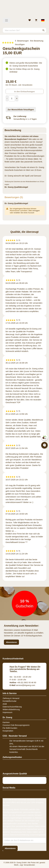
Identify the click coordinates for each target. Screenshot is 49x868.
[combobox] (24, 30)
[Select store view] (43, 20)
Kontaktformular (10, 701)
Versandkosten (27, 85)
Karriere (6, 722)
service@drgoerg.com (22, 685)
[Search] (44, 30)
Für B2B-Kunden (10, 728)
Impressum (7, 712)
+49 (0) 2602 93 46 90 (23, 682)
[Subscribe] (10, 848)
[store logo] (24, 10)
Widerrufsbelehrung (11, 709)
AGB (5, 704)
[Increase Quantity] (17, 98)
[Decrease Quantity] (7, 98)
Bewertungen (14, 197)
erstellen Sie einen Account (24, 213)
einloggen (36, 211)
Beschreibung (13, 130)
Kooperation (8, 731)
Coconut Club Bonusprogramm (16, 725)
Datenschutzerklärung (12, 707)
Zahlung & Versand (11, 698)
